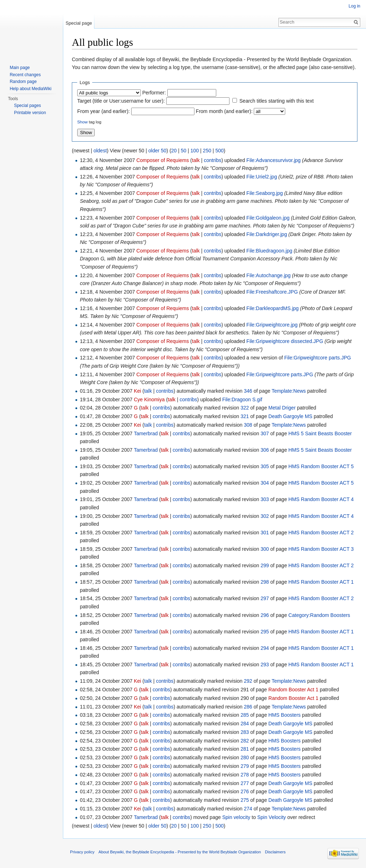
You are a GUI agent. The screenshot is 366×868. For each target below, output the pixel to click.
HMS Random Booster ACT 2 (321, 533)
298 (265, 582)
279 (245, 766)
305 (265, 466)
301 (265, 533)
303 (265, 499)
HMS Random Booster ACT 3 (321, 549)
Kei (137, 391)
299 (265, 565)
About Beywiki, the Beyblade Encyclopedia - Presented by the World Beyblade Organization (180, 852)
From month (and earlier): (224, 111)
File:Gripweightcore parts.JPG (318, 358)
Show (82, 122)
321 (245, 416)
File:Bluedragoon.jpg (269, 251)
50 (184, 151)
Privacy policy (82, 852)
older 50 (157, 151)
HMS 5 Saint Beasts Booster (320, 433)
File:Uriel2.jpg (262, 177)
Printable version (30, 113)
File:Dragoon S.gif (242, 399)
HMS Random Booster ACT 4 (321, 499)
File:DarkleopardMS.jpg (272, 308)
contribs (212, 160)
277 (245, 783)
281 (245, 749)
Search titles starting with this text (277, 101)
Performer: (154, 93)
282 (245, 741)
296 (265, 615)
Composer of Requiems (162, 160)
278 (245, 775)
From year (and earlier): (103, 111)
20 (174, 151)
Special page (79, 23)
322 (245, 408)
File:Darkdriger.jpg (267, 234)
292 (248, 681)
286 (248, 707)
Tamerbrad (146, 433)
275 (245, 800)
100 (195, 151)
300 (265, 549)
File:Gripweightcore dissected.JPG (285, 341)
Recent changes (25, 75)
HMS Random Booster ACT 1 (321, 582)
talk (196, 160)
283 (245, 732)
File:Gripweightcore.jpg (272, 325)
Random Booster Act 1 (293, 690)
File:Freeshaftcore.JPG (272, 292)
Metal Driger (282, 408)
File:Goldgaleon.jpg (268, 218)
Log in (354, 6)
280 (245, 757)
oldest (100, 151)
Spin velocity (236, 817)
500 (219, 151)
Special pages (27, 106)
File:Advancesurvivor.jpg (273, 160)
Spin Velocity (272, 817)
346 (248, 391)
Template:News (289, 391)
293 (265, 665)
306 (265, 450)
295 (265, 632)
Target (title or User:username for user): (121, 101)
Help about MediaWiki (31, 89)
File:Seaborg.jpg (264, 193)
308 (248, 425)
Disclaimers (275, 852)
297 (265, 598)
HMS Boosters (285, 715)
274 (248, 809)
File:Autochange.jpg (268, 275)
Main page (20, 68)
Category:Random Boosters (319, 615)
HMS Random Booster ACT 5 (321, 466)
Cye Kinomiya (149, 399)
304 (265, 483)
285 (245, 715)
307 (265, 433)
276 (245, 791)
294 (265, 648)
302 (265, 516)
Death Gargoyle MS (290, 416)
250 (207, 151)
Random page (23, 82)
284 (245, 724)
